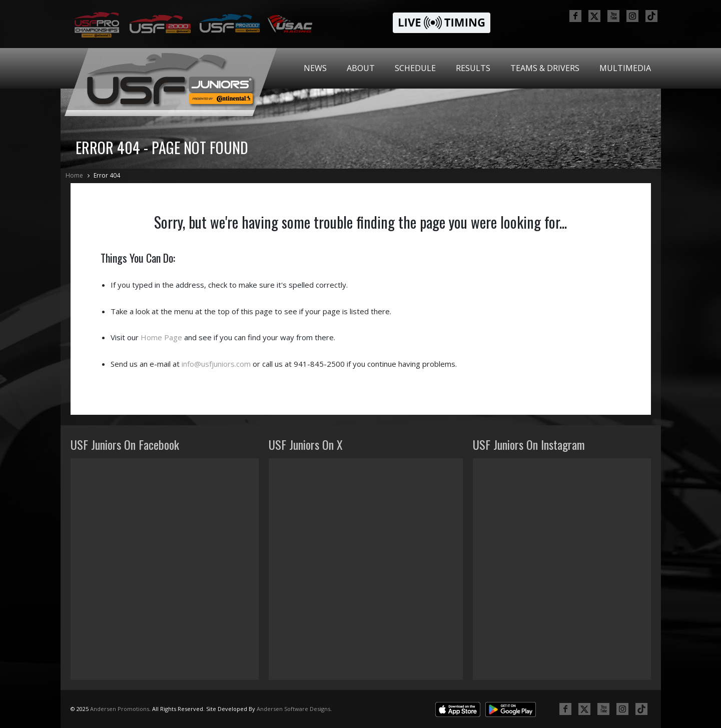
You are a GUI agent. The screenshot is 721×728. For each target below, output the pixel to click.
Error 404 (107, 175)
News (315, 68)
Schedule (415, 68)
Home (74, 175)
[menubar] (477, 68)
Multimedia (625, 68)
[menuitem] (315, 68)
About (361, 68)
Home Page (161, 337)
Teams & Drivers (545, 68)
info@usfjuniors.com (216, 364)
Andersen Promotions (120, 709)
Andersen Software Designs (293, 709)
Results (473, 68)
